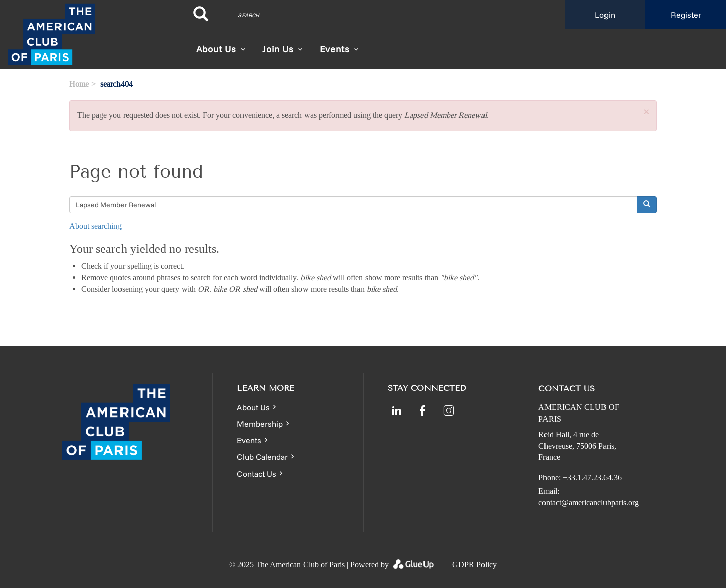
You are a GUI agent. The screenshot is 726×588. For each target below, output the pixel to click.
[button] (646, 113)
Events (249, 440)
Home (79, 84)
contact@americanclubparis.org (589, 503)
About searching (95, 226)
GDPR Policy (474, 565)
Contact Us (257, 474)
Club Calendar (262, 457)
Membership (260, 424)
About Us (216, 49)
